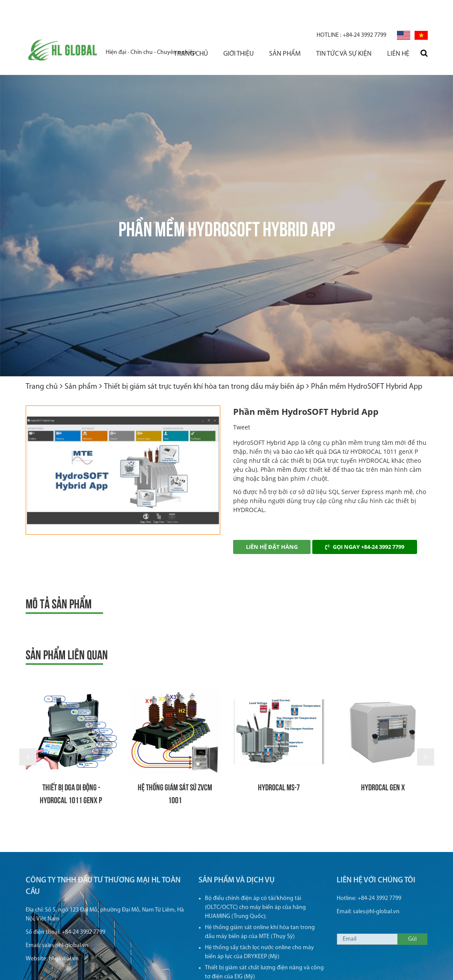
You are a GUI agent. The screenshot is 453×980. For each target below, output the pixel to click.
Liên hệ (398, 32)
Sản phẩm (285, 32)
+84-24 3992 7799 (351, 13)
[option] (123, 444)
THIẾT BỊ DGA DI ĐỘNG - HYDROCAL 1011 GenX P (71, 767)
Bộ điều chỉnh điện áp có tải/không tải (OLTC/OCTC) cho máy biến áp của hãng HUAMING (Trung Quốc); (255, 888)
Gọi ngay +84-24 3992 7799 (365, 521)
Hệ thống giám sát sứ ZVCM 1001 (175, 767)
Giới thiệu (238, 32)
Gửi (412, 920)
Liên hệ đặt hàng (272, 521)
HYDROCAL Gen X (383, 761)
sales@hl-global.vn (65, 926)
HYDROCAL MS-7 (279, 761)
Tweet (242, 401)
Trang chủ (191, 32)
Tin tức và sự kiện (344, 32)
